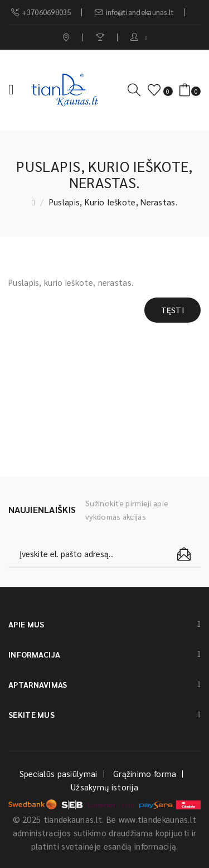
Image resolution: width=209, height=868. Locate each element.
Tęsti (173, 310)
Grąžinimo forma (145, 773)
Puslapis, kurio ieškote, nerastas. (113, 202)
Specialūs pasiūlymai (59, 773)
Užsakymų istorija (104, 787)
